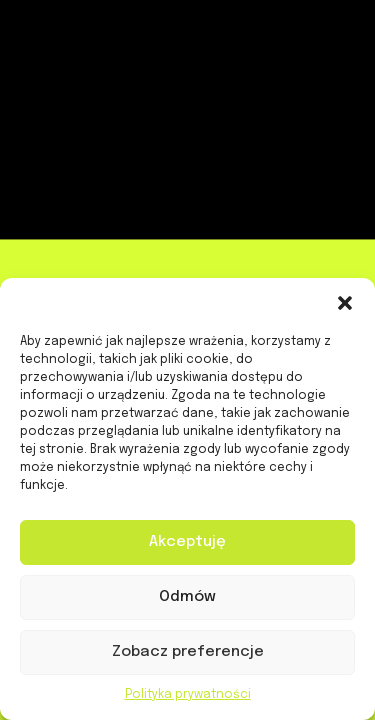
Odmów (187, 597)
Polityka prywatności (188, 695)
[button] (345, 303)
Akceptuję (187, 542)
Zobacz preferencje (188, 652)
